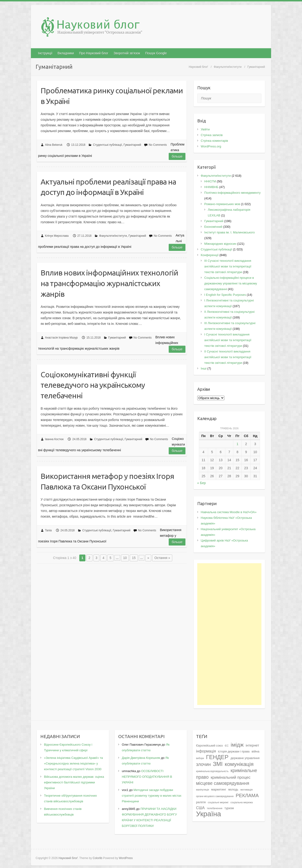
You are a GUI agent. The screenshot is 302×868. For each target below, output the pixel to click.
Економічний (213, 227)
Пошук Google (156, 53)
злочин (203, 764)
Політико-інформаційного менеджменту (233, 193)
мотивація (247, 790)
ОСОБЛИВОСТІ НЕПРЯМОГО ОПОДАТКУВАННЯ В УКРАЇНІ (147, 777)
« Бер (201, 483)
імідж (237, 745)
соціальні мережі (218, 802)
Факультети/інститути (228, 67)
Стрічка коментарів (214, 141)
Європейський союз (209, 746)
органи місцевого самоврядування (215, 796)
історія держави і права (234, 752)
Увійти (205, 129)
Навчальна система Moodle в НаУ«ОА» (229, 512)
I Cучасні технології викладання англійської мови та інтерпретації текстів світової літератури (228, 340)
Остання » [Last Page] (162, 558)
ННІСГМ (210, 181)
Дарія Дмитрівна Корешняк (141, 758)
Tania (48, 530)
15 (134, 558)
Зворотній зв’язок (127, 53)
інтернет (252, 745)
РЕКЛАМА (247, 795)
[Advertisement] (229, 634)
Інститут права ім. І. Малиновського (230, 232)
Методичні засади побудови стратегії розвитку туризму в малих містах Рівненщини (151, 796)
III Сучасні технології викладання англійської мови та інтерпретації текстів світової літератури (228, 266)
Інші (204, 368)
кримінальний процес (231, 777)
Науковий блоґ (198, 67)
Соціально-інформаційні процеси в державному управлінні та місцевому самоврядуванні (231, 283)
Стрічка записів (212, 135)
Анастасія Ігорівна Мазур (61, 338)
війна (256, 751)
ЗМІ (218, 764)
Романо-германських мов (222, 204)
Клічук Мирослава (57, 236)
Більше (177, 156)
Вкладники (66, 53)
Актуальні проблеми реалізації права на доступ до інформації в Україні (108, 187)
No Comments (158, 145)
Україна (209, 814)
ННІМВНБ (211, 187)
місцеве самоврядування (223, 783)
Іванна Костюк (54, 439)
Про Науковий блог (94, 53)
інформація (206, 751)
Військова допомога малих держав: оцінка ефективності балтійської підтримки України (74, 782)
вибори (200, 758)
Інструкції (45, 53)
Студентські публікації (107, 145)
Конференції (210, 255)
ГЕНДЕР (217, 757)
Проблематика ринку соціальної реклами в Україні (112, 96)
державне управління (245, 758)
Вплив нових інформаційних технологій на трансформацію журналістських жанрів (109, 283)
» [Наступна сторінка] (148, 558)
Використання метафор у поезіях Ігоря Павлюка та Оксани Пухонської (107, 481)
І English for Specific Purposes (225, 295)
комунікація (239, 764)
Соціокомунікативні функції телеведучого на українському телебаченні (93, 385)
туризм (229, 808)
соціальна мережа (242, 802)
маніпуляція (203, 790)
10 (125, 558)
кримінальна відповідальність (212, 771)
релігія (201, 802)
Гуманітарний (132, 145)
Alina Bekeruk (54, 145)
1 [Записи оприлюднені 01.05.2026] (237, 444)
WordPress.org (211, 146)
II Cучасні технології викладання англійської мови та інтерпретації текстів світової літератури (228, 357)
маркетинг (219, 789)
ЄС (227, 746)
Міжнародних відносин (220, 244)
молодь (233, 790)
